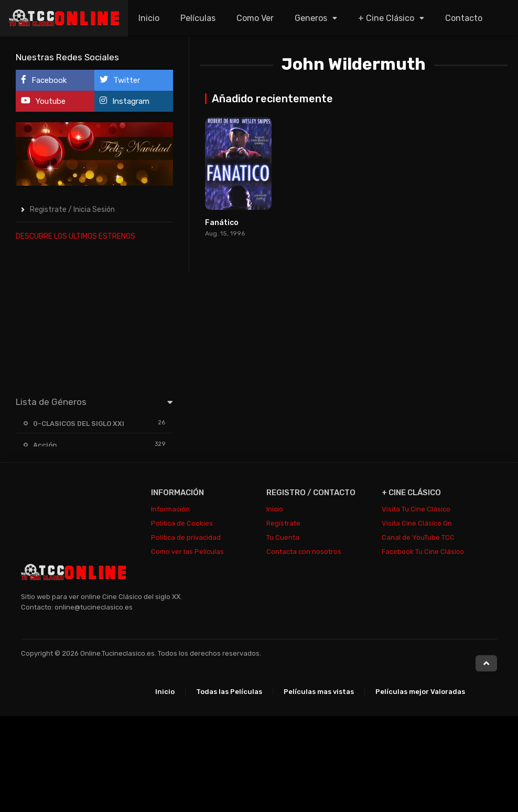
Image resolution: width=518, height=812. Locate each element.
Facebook (44, 80)
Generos (311, 18)
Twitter (120, 80)
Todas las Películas (229, 692)
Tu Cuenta (283, 537)
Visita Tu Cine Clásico (416, 509)
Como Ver (255, 18)
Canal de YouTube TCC (418, 537)
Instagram (125, 101)
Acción (45, 445)
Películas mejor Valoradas (420, 692)
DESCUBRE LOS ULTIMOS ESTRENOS (75, 236)
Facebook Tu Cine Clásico (423, 552)
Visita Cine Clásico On (417, 523)
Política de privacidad (186, 537)
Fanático (222, 223)
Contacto (464, 18)
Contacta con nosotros (304, 552)
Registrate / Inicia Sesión (72, 210)
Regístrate (283, 523)
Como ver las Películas (187, 552)
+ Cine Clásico (386, 18)
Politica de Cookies (182, 523)
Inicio (149, 18)
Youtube (43, 101)
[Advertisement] (94, 316)
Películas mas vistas (319, 692)
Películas (198, 18)
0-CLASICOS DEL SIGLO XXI (79, 424)
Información (170, 509)
